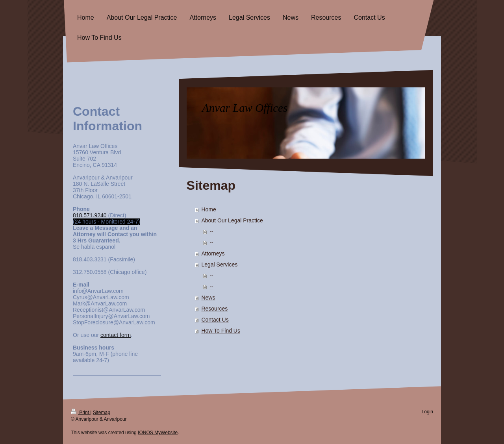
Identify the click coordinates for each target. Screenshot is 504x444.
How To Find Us (221, 331)
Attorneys (213, 253)
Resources (214, 309)
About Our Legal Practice (232, 220)
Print (81, 413)
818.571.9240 (90, 215)
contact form (116, 335)
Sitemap (102, 413)
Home (208, 209)
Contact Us (215, 320)
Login (427, 412)
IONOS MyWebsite (158, 433)
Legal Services (219, 265)
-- (211, 231)
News (208, 298)
